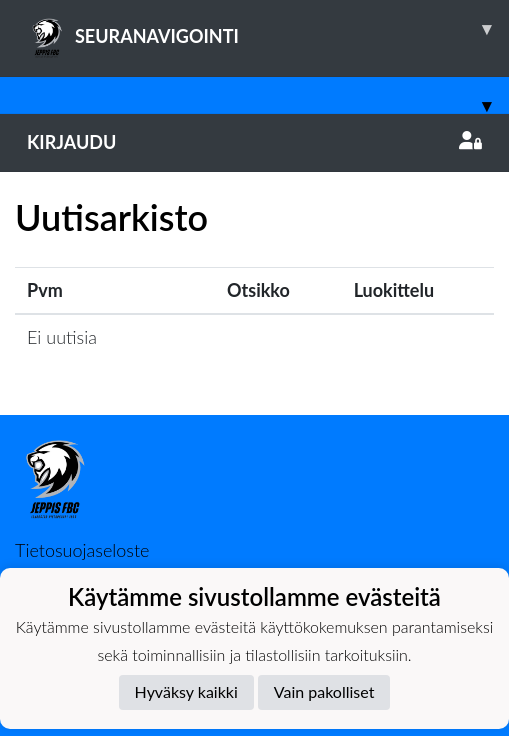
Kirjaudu (254, 142)
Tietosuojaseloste (82, 550)
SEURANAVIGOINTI (268, 29)
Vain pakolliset (324, 691)
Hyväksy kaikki (186, 691)
